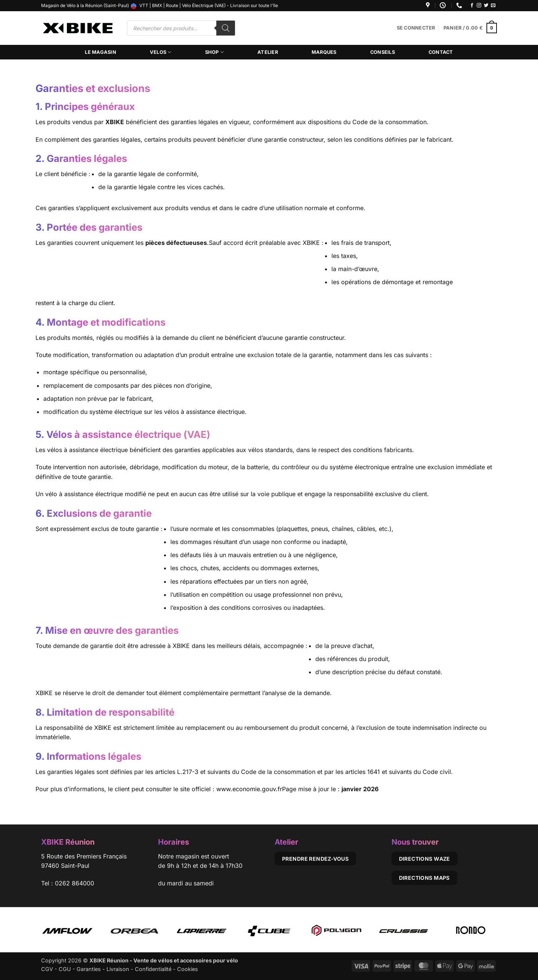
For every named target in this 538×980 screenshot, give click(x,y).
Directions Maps (424, 878)
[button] (416, 28)
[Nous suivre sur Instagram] (479, 6)
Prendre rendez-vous (315, 859)
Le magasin (101, 52)
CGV (47, 969)
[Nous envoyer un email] (493, 6)
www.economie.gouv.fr (249, 789)
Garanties (89, 969)
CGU (65, 969)
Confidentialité (153, 969)
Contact (441, 52)
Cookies (188, 969)
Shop (214, 52)
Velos (161, 52)
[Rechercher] (226, 28)
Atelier (268, 52)
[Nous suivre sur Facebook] (472, 6)
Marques (324, 52)
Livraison (118, 969)
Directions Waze (425, 859)
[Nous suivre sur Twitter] (486, 6)
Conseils (383, 52)
